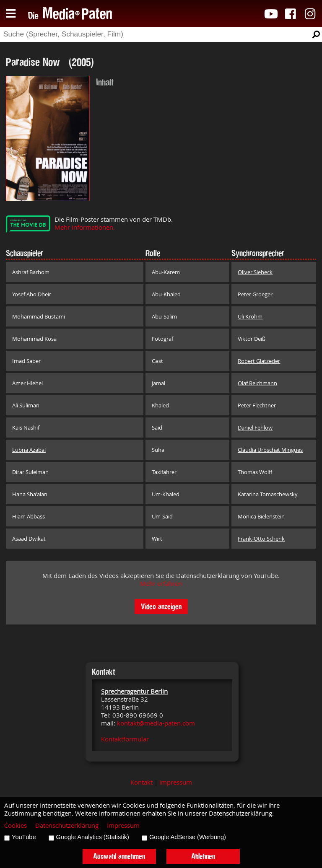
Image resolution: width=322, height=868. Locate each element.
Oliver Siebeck (255, 272)
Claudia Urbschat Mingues (270, 450)
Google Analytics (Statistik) (93, 837)
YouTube (24, 837)
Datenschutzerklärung (67, 825)
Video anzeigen (161, 606)
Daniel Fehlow (255, 428)
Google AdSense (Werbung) (188, 837)
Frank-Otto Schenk (261, 539)
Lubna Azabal (29, 450)
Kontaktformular (125, 739)
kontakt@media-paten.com (156, 723)
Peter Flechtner (257, 405)
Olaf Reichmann (257, 383)
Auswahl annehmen (119, 856)
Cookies (16, 825)
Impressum (176, 782)
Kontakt (142, 782)
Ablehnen (203, 856)
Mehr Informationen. (85, 227)
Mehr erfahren (161, 584)
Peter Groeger (255, 294)
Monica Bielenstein (261, 516)
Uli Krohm (250, 316)
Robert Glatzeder (259, 361)
